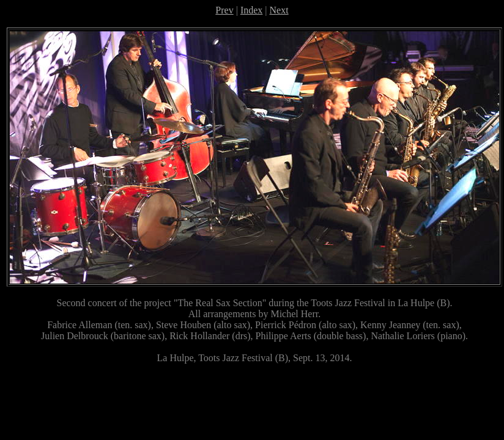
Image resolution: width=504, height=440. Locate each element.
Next (279, 10)
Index (251, 10)
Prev (224, 10)
